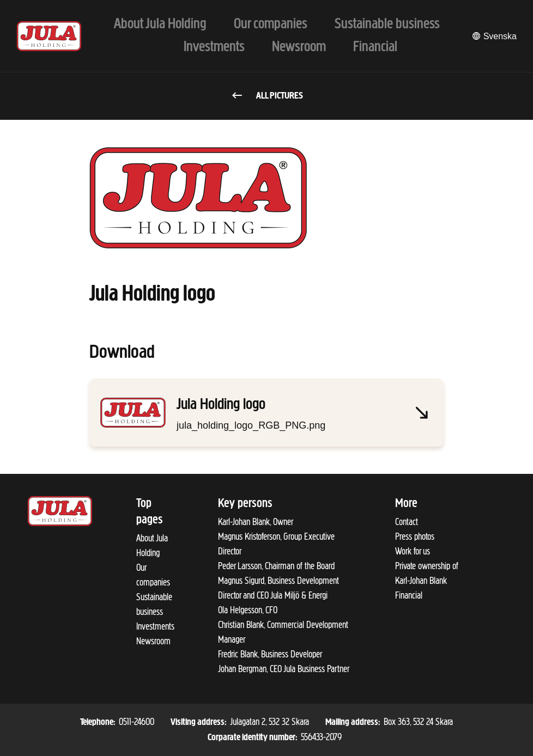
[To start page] (49, 36)
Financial (409, 595)
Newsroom (153, 641)
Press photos (415, 536)
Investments (155, 626)
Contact (407, 522)
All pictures (267, 96)
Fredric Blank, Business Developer (270, 654)
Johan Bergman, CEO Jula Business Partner (284, 669)
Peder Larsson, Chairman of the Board (276, 566)
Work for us (413, 551)
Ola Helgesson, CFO (248, 610)
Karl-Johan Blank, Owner (256, 522)
